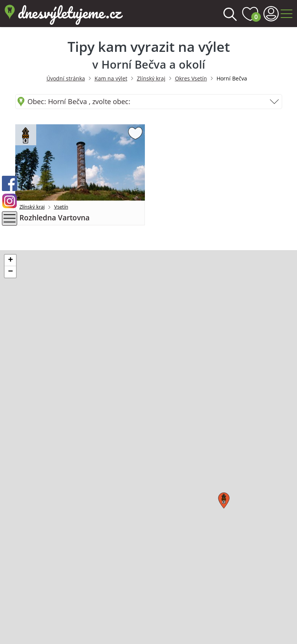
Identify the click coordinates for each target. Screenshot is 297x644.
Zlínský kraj (151, 78)
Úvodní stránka (66, 78)
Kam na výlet (111, 78)
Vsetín (61, 207)
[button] (222, 499)
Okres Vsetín (191, 78)
